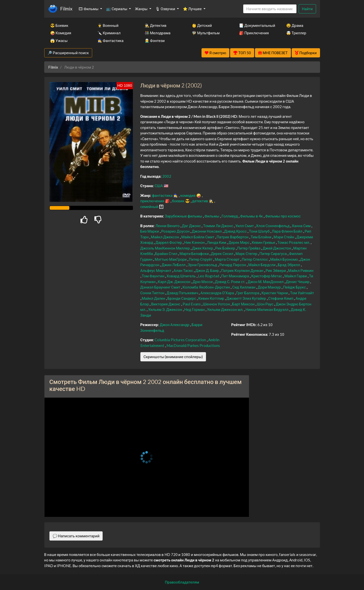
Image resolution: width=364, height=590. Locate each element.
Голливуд (230, 216)
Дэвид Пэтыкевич (183, 293)
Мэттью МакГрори (171, 259)
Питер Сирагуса (273, 253)
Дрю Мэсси (203, 282)
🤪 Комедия (61, 33)
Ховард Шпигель (181, 276)
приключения (153, 201)
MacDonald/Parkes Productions (193, 345)
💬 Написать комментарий (76, 536)
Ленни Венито (168, 226)
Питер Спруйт (201, 259)
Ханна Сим (302, 226)
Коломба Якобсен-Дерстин (207, 287)
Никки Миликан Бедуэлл (267, 309)
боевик (179, 201)
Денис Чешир (298, 282)
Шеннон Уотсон (217, 304)
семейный (150, 207)
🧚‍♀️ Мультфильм (206, 33)
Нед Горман (195, 309)
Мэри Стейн (284, 237)
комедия (188, 195)
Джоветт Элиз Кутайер (247, 298)
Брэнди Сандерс (182, 298)
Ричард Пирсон (233, 265)
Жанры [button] (142, 9)
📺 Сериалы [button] (117, 9)
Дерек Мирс (239, 242)
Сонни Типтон (153, 293)
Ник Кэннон (195, 242)
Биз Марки (150, 231)
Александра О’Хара (217, 293)
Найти (307, 9)
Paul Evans (192, 304)
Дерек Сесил (222, 253)
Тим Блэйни (261, 237)
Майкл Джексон (165, 237)
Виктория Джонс (166, 304)
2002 (167, 176)
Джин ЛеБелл (174, 265)
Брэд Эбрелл (289, 265)
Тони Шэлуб (260, 231)
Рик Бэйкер (225, 248)
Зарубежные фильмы (184, 216)
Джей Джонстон (277, 248)
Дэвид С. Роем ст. (230, 282)
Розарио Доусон (176, 231)
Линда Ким (217, 242)
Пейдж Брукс (295, 287)
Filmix (66, 9)
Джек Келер (203, 248)
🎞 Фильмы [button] (89, 9)
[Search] (270, 9)
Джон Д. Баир (207, 270)
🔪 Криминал (109, 33)
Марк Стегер (247, 253)
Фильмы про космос (283, 216)
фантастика (162, 195)
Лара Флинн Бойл (287, 231)
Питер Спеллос (255, 259)
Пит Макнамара (236, 276)
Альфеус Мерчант (156, 270)
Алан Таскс (184, 270)
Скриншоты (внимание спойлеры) (173, 357)
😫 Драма (295, 25)
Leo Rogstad (209, 276)
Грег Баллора (248, 293)
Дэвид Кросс (236, 231)
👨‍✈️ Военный (108, 25)
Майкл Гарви (296, 276)
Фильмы (212, 216)
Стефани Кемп (281, 298)
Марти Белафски (194, 253)
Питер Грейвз (249, 248)
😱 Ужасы (59, 41)
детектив (200, 201)
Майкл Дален (154, 298)
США (159, 186)
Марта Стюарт (227, 259)
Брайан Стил (167, 253)
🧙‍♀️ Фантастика (111, 41)
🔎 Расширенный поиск (68, 53)
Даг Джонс (192, 226)
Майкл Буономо (285, 259)
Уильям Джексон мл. (225, 309)
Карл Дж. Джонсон (174, 282)
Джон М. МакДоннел (266, 282)
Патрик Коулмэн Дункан (243, 270)
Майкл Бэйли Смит (198, 237)
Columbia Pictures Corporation (181, 340)
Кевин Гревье (264, 242)
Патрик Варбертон (233, 237)
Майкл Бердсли (262, 265)
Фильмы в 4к (252, 216)
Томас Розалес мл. (294, 242)
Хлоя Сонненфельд (273, 226)
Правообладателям (182, 582)
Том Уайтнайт (302, 293)
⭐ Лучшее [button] (193, 9)
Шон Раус (266, 304)
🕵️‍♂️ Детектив (156, 25)
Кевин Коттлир (212, 298)
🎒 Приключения (254, 33)
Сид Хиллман (244, 287)
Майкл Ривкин (301, 270)
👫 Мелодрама (158, 33)
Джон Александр (175, 325)
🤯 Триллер (296, 33)
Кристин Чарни (275, 293)
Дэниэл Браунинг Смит (161, 287)
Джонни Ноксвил (207, 231)
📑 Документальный (256, 25)
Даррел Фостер (169, 242)
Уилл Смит (245, 226)
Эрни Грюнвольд (203, 265)
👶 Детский (202, 25)
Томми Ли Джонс (218, 226)
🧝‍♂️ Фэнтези (155, 41)
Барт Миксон (244, 304)
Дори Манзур (270, 287)
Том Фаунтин (154, 276)
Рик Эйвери (276, 270)
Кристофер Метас (267, 276)
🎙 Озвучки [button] (166, 9)
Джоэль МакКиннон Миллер (165, 248)
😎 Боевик (59, 25)
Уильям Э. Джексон (165, 309)
